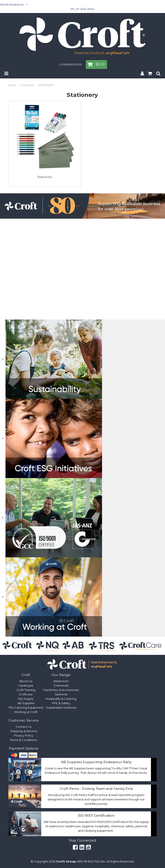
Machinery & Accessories (61, 690)
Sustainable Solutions (61, 707)
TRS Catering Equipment (26, 707)
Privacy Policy (24, 735)
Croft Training (26, 690)
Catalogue (26, 685)
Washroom (61, 681)
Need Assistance (12, 4)
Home (12, 85)
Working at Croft (26, 712)
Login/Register (71, 65)
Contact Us (23, 727)
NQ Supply (26, 699)
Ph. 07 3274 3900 (82, 9)
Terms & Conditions (23, 740)
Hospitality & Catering (61, 699)
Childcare (27, 85)
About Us (26, 681)
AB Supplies (26, 703)
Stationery (45, 177)
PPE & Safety (61, 703)
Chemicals (61, 685)
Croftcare (26, 694)
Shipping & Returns (24, 731)
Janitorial (61, 694)
